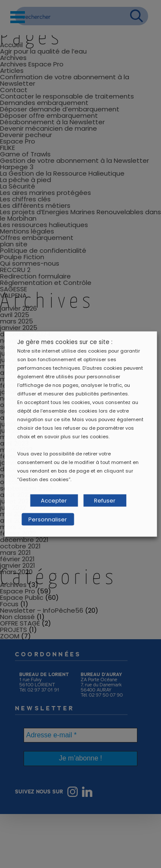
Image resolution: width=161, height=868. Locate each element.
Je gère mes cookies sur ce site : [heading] (65, 342)
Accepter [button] (54, 501)
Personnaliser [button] (48, 519)
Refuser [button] (105, 501)
